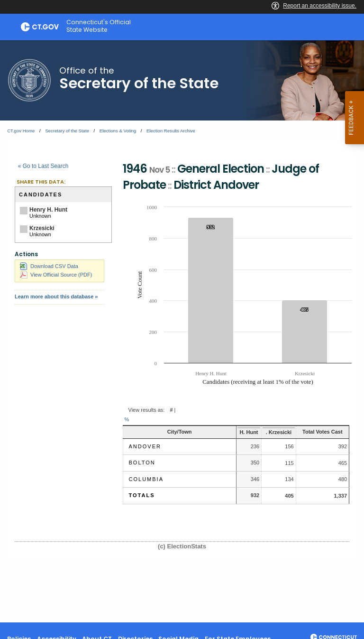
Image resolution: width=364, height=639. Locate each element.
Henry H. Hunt (48, 210)
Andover (145, 446)
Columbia (146, 479)
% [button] (127, 419)
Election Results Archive (171, 131)
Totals (142, 495)
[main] (182, 331)
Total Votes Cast (317, 432)
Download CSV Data (49, 266)
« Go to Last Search (43, 166)
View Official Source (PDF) (56, 275)
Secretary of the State (67, 131)
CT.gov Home (21, 131)
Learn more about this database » (56, 296)
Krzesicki (42, 228)
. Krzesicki (266, 432)
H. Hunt (235, 432)
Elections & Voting (118, 131)
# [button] (171, 410)
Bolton (142, 463)
